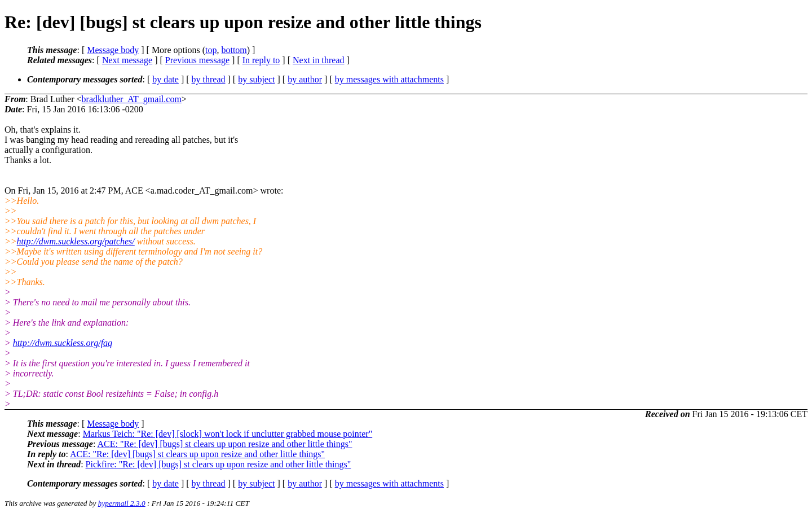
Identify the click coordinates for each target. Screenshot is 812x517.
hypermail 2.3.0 (122, 503)
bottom (234, 50)
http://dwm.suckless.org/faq (63, 343)
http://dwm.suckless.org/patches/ (76, 241)
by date (166, 79)
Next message (127, 60)
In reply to (261, 60)
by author (305, 79)
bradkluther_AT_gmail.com (132, 99)
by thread (209, 79)
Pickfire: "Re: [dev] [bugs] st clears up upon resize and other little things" (219, 464)
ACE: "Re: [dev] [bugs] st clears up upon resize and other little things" (224, 444)
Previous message (197, 60)
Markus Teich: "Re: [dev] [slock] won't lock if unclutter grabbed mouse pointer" (228, 434)
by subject (256, 79)
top (211, 50)
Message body (113, 50)
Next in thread (319, 60)
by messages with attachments (389, 79)
